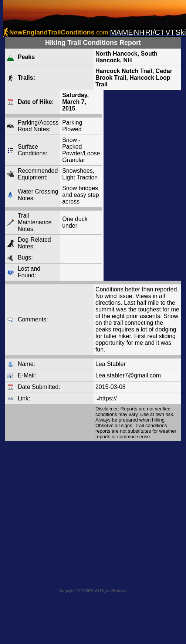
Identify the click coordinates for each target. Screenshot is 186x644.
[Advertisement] (69, 513)
